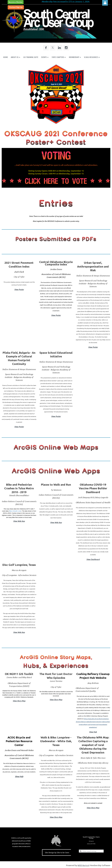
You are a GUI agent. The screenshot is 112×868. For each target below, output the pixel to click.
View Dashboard (93, 559)
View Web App (19, 521)
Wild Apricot (83, 865)
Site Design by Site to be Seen (57, 852)
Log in (105, 3)
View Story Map (19, 701)
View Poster (19, 289)
